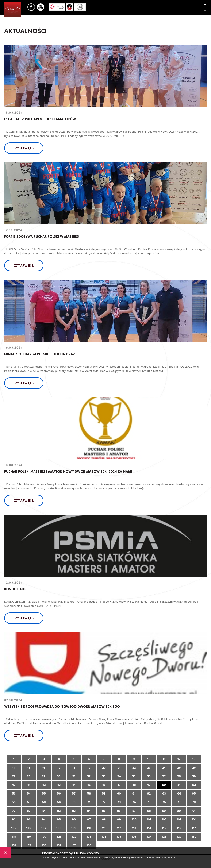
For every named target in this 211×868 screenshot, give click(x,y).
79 (14, 811)
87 (134, 811)
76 (164, 802)
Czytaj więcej (24, 148)
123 (89, 837)
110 (89, 828)
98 (104, 819)
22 (134, 768)
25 (179, 768)
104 (194, 819)
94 (44, 819)
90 (179, 811)
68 (44, 802)
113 (134, 828)
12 (179, 759)
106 (29, 828)
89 (164, 811)
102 (164, 819)
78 (194, 802)
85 (104, 811)
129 (179, 837)
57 (74, 794)
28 (29, 776)
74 (134, 802)
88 (149, 811)
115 (164, 828)
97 (89, 819)
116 (179, 828)
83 (74, 811)
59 (104, 794)
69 (59, 802)
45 (89, 785)
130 (194, 837)
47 (119, 785)
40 (14, 785)
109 (74, 828)
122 (74, 837)
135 (74, 845)
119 (29, 837)
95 (59, 819)
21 (119, 768)
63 (164, 794)
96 (74, 819)
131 (14, 845)
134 (59, 845)
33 (104, 776)
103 (179, 819)
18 (74, 768)
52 (194, 785)
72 (104, 802)
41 (29, 785)
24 (164, 768)
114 (149, 828)
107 (44, 828)
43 (59, 785)
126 (134, 837)
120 (44, 837)
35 (134, 776)
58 (89, 794)
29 (44, 776)
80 (29, 811)
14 (14, 768)
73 (119, 802)
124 (104, 837)
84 (89, 811)
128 (164, 837)
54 (29, 794)
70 (74, 802)
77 (179, 802)
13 (194, 759)
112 (119, 828)
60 (119, 794)
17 (59, 768)
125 (119, 837)
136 (89, 845)
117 (194, 828)
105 (14, 828)
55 (44, 794)
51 (179, 785)
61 (134, 794)
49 (149, 785)
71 (89, 802)
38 (179, 776)
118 (14, 837)
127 (149, 837)
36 (149, 776)
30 (59, 776)
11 (164, 759)
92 (14, 819)
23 (149, 768)
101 (149, 819)
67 (29, 802)
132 (29, 845)
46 (104, 785)
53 (14, 794)
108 (59, 828)
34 (119, 776)
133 (44, 845)
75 (149, 802)
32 (89, 776)
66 (14, 802)
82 (59, 811)
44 (74, 785)
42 (44, 785)
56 (59, 794)
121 (59, 837)
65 (194, 794)
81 (44, 811)
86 (119, 811)
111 (104, 828)
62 (149, 794)
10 (149, 759)
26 (194, 768)
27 (14, 776)
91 (194, 811)
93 (29, 819)
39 (194, 776)
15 (29, 768)
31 (74, 776)
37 (164, 776)
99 (119, 819)
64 (179, 794)
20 (104, 768)
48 (134, 785)
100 (134, 819)
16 (44, 768)
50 (164, 785)
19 (89, 768)
